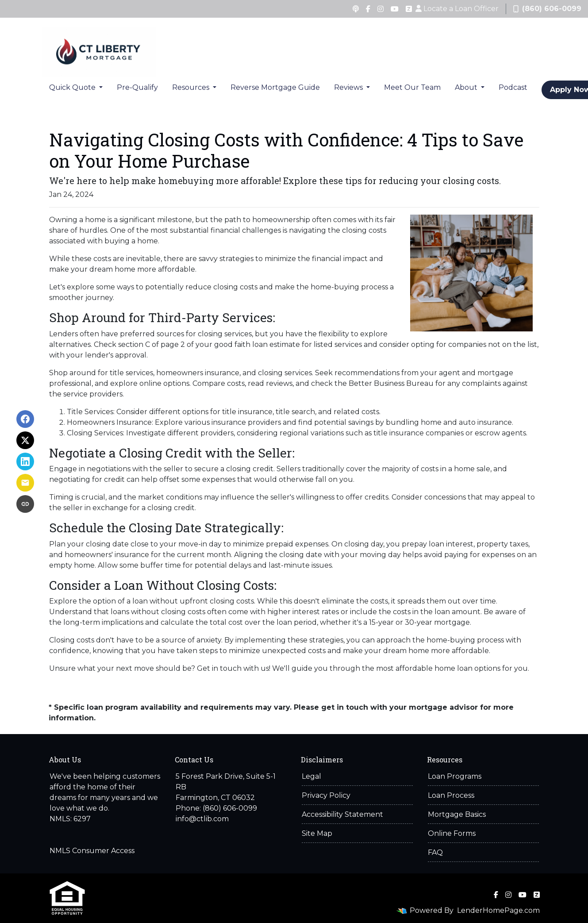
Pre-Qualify (137, 87)
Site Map (317, 833)
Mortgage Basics (457, 814)
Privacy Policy (326, 795)
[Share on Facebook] (25, 419)
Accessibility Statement (342, 814)
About (467, 87)
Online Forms (452, 833)
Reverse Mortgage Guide (275, 87)
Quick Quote (73, 87)
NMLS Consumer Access (92, 851)
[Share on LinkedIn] (25, 461)
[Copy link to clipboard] (25, 504)
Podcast (513, 87)
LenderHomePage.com (498, 910)
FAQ (435, 852)
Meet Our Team (412, 87)
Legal (311, 776)
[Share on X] (25, 440)
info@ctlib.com (202, 819)
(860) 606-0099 (547, 9)
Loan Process (451, 795)
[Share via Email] (25, 483)
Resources (192, 87)
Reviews (349, 87)
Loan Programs (455, 776)
